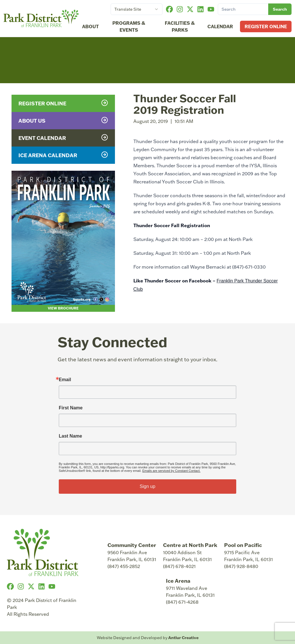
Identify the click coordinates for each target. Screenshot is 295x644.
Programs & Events (129, 26)
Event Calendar (63, 138)
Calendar (220, 26)
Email (65, 380)
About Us (63, 120)
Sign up (147, 486)
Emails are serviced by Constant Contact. (171, 471)
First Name (71, 408)
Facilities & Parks (180, 26)
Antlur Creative (183, 638)
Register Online (266, 26)
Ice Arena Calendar (63, 155)
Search (280, 9)
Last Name (70, 436)
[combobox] (137, 9)
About (90, 26)
